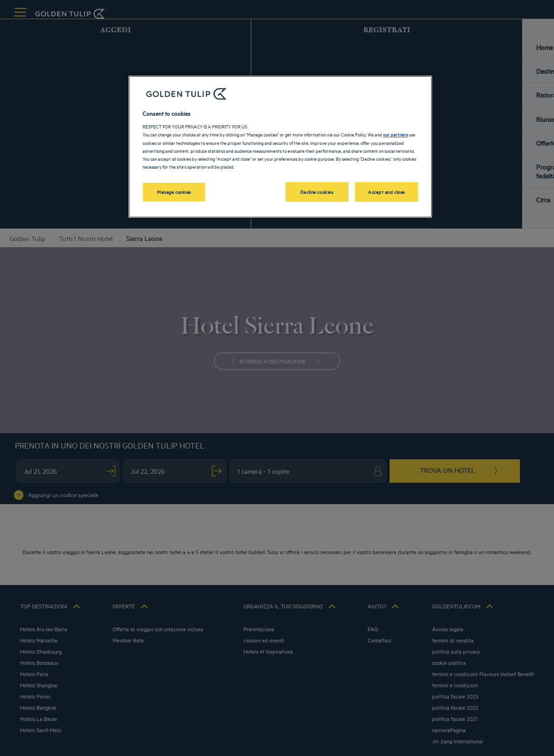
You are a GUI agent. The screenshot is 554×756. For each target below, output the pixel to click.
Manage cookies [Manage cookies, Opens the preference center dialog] (174, 192)
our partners (395, 134)
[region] (280, 147)
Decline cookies (317, 192)
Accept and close (387, 192)
